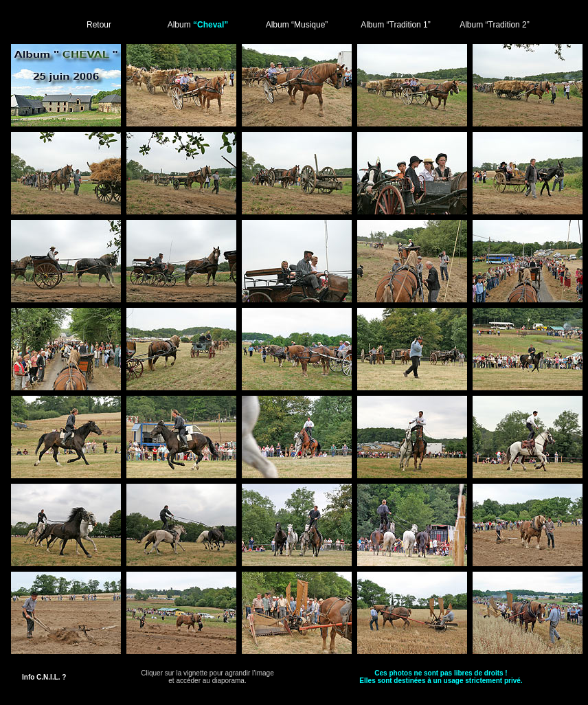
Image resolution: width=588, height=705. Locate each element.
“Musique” (309, 25)
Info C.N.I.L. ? (44, 677)
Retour (99, 25)
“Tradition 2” (508, 25)
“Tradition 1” (409, 25)
